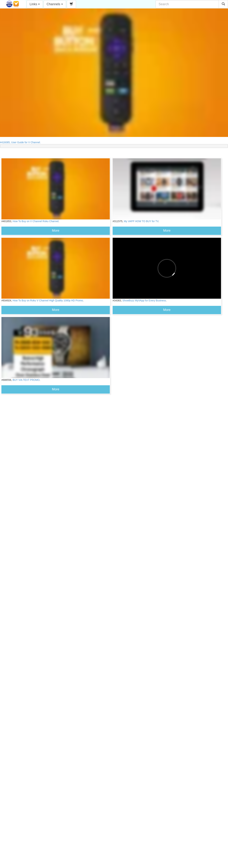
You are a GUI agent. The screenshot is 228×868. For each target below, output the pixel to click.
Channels (55, 4)
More (56, 231)
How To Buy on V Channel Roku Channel (36, 221)
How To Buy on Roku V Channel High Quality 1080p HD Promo (48, 300)
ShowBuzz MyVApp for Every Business (144, 300)
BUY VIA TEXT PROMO (26, 380)
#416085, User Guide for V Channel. (21, 142)
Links (35, 4)
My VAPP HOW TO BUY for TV (141, 221)
